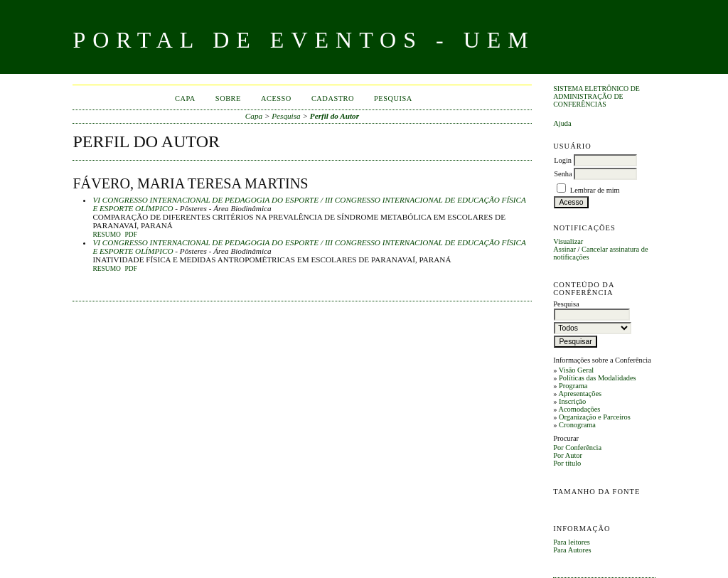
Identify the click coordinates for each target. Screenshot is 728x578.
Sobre (228, 98)
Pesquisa (393, 98)
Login (563, 160)
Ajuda (562, 123)
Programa (573, 386)
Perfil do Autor (334, 116)
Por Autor (568, 455)
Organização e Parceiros (595, 417)
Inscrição (572, 401)
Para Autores (572, 550)
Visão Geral (576, 370)
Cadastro (333, 98)
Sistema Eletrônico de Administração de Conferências (596, 96)
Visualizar (568, 241)
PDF (131, 235)
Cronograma (577, 425)
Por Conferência (577, 448)
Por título (567, 463)
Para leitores (572, 542)
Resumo (107, 235)
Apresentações (580, 394)
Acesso (276, 98)
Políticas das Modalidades (598, 378)
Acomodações (579, 409)
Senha (563, 174)
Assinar (564, 249)
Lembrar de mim (595, 190)
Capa (185, 98)
